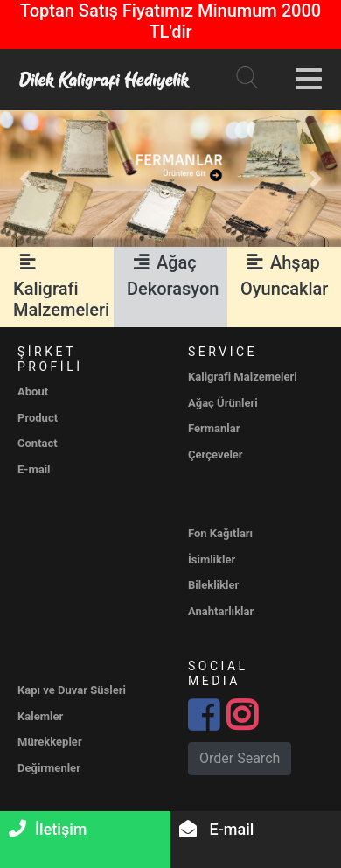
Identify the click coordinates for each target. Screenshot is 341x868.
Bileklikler (213, 585)
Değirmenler (49, 768)
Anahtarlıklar (221, 611)
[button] (26, 178)
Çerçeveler (216, 455)
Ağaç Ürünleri (223, 403)
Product (38, 418)
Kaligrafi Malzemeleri (61, 286)
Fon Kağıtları (220, 533)
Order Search (240, 758)
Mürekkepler (50, 742)
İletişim (48, 829)
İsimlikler (212, 560)
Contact (38, 443)
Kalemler (40, 716)
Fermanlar (214, 428)
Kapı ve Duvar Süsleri (72, 690)
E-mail (216, 829)
